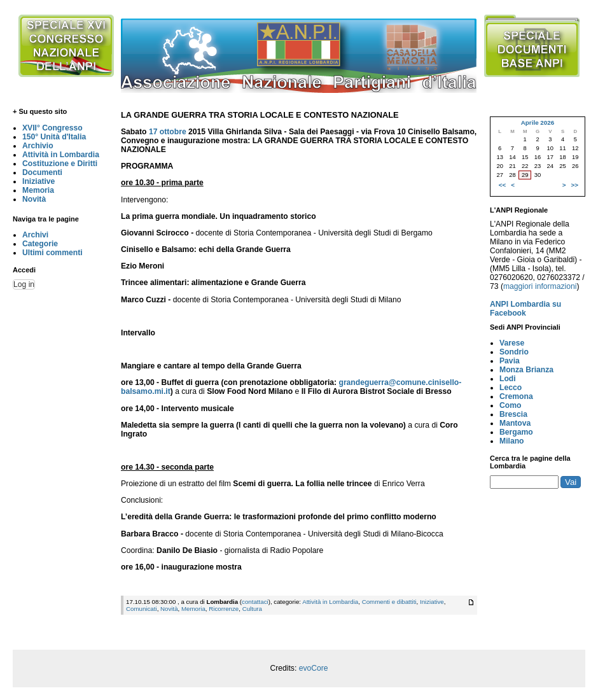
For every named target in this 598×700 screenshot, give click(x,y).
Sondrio (514, 352)
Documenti (42, 172)
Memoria (38, 190)
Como (510, 405)
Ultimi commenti (52, 253)
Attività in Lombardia (61, 155)
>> (575, 185)
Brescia (513, 414)
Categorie (40, 244)
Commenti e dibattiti (389, 602)
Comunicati (142, 609)
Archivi (35, 235)
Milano (512, 441)
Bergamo (516, 432)
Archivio (38, 146)
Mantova (515, 423)
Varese (512, 343)
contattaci (255, 602)
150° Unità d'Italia (54, 137)
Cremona (516, 396)
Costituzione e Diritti (60, 164)
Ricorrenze (224, 609)
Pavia (510, 361)
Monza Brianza (526, 370)
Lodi (508, 379)
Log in (24, 284)
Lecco (511, 388)
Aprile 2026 (538, 122)
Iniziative (38, 181)
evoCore (314, 668)
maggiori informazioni (540, 286)
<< (502, 185)
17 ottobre (168, 132)
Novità (34, 199)
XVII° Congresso (52, 128)
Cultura (252, 609)
